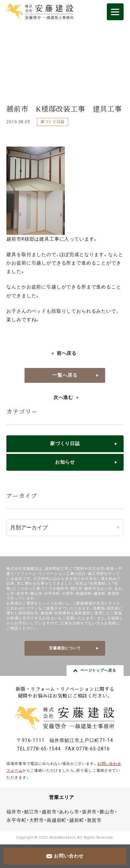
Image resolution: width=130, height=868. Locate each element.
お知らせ (65, 462)
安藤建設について (65, 648)
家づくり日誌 (53, 122)
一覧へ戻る (65, 375)
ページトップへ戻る (98, 670)
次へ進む (63, 397)
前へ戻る (67, 353)
